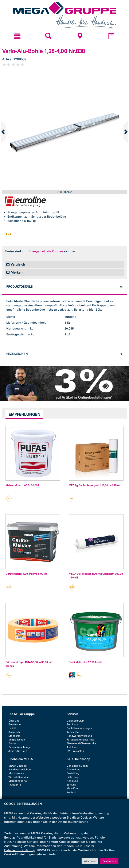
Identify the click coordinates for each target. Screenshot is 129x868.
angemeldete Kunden (48, 251)
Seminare (72, 724)
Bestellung (73, 773)
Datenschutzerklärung (73, 822)
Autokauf (72, 747)
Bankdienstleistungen (79, 728)
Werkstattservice (19, 777)
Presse (12, 743)
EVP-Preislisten (75, 751)
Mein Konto (73, 788)
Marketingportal (18, 781)
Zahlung (71, 785)
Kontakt (71, 792)
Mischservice (16, 773)
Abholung (72, 781)
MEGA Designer (18, 766)
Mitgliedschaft (17, 740)
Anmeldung (73, 770)
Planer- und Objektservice (82, 743)
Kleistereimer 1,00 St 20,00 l (22, 485)
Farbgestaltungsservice (81, 740)
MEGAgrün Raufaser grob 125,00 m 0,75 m (94, 485)
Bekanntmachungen (20, 747)
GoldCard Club (75, 721)
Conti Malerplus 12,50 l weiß (85, 662)
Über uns (14, 721)
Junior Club (73, 732)
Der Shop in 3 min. (77, 766)
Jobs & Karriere (18, 751)
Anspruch (14, 732)
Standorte (14, 736)
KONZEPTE (15, 785)
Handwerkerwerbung (79, 736)
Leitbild (13, 728)
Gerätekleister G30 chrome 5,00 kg (26, 574)
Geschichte (15, 724)
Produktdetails (19, 287)
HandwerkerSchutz (20, 770)
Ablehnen (90, 861)
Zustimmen (109, 861)
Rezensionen (17, 354)
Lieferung (72, 777)
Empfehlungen (24, 415)
